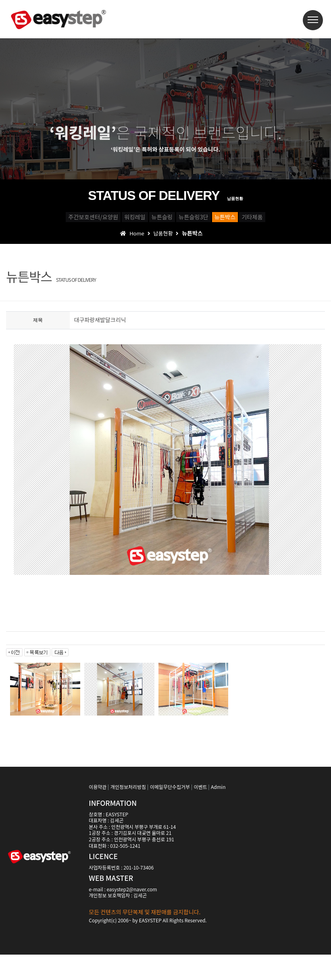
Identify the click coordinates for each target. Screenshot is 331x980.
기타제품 (165, 238)
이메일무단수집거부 (170, 812)
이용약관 (98, 812)
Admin (218, 812)
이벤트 (200, 812)
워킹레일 (120, 220)
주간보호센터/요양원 (46, 220)
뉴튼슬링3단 (239, 220)
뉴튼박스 (301, 220)
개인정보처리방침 (128, 812)
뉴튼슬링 (177, 220)
